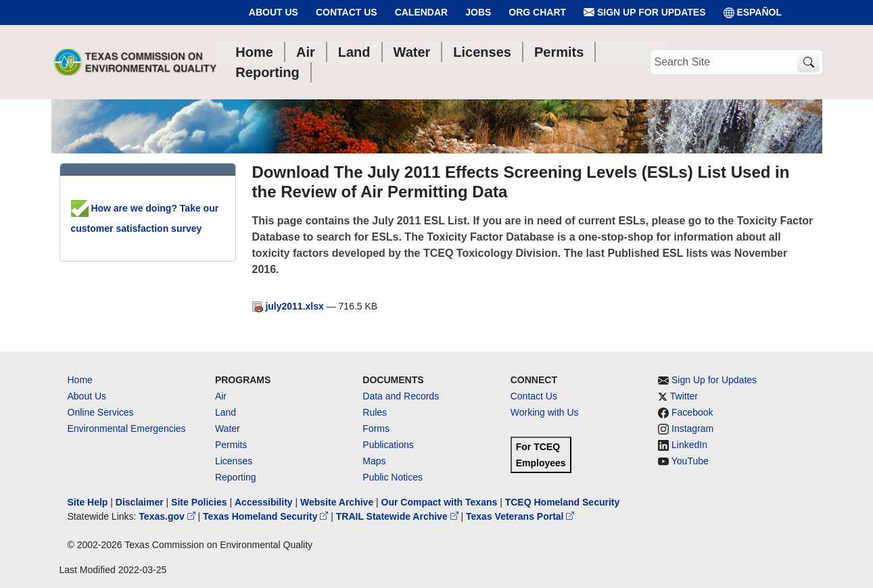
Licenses (234, 461)
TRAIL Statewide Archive (399, 516)
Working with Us (545, 412)
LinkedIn (689, 445)
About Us (274, 12)
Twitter (684, 396)
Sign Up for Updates (644, 13)
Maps (374, 461)
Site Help (88, 502)
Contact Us (347, 12)
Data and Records (401, 396)
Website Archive (337, 502)
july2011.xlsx (289, 306)
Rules (375, 412)
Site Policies (199, 502)
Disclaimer (140, 502)
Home (80, 380)
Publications (388, 445)
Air (221, 396)
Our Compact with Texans (440, 502)
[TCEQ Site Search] (808, 63)
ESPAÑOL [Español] (753, 13)
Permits (231, 445)
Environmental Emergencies (127, 428)
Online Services (101, 412)
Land (226, 412)
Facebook (692, 412)
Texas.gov (168, 516)
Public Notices (393, 477)
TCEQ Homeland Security (563, 502)
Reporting (236, 477)
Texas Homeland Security (267, 516)
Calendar (422, 12)
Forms (376, 428)
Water (228, 428)
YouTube (690, 461)
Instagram (692, 428)
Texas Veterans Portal (520, 516)
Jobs (478, 12)
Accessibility (265, 502)
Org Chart (537, 12)
